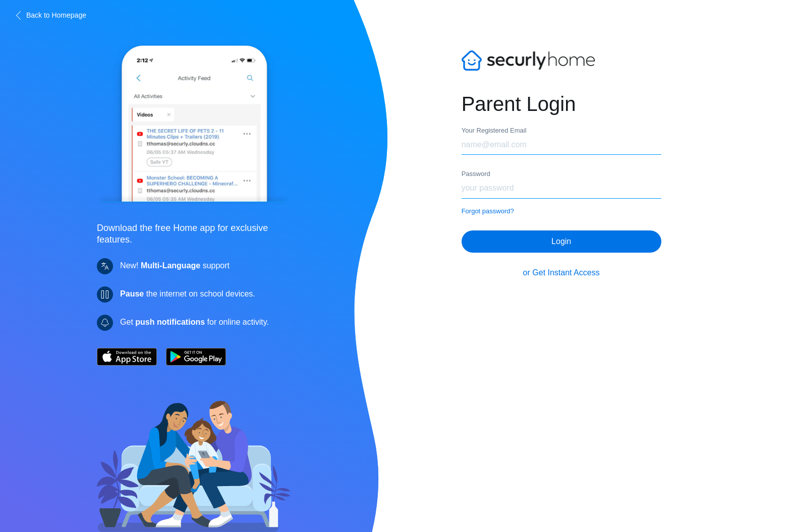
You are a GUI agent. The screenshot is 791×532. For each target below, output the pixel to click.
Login (561, 236)
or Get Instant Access (561, 268)
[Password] (561, 189)
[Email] (561, 145)
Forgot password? (488, 211)
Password (476, 174)
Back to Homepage (50, 15)
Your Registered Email (494, 130)
